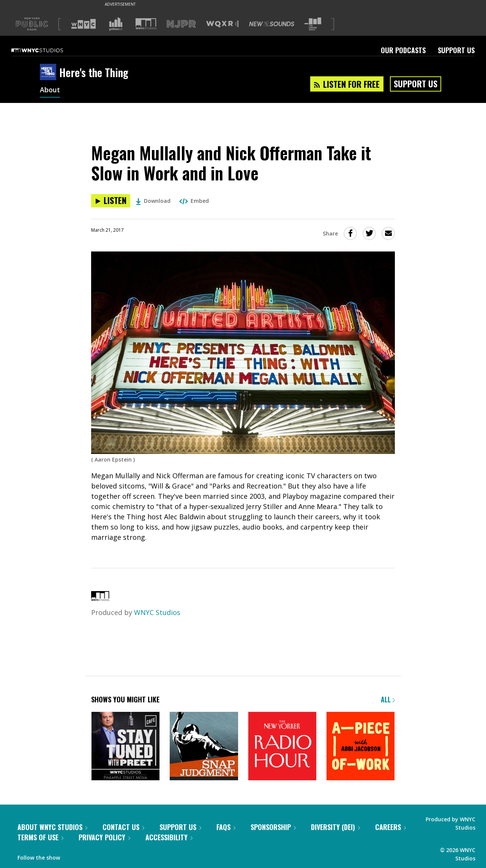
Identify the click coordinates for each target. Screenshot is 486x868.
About (50, 90)
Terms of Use (40, 837)
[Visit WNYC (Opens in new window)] (84, 24)
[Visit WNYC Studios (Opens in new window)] (146, 24)
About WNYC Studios (52, 827)
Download (153, 201)
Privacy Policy (104, 837)
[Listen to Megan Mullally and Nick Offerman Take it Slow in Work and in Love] (111, 201)
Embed (194, 201)
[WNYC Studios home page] (47, 50)
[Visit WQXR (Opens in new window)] (222, 24)
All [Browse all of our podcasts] (388, 699)
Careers (391, 827)
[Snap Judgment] (204, 747)
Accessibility (169, 837)
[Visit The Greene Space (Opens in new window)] (313, 24)
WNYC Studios (157, 612)
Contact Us (123, 827)
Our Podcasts (403, 50)
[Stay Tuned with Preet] (125, 747)
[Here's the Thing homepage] (50, 73)
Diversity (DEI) (335, 827)
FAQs (226, 827)
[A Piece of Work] (361, 747)
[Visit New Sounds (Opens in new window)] (272, 24)
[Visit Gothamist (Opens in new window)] (116, 24)
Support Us (456, 50)
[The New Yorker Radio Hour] (282, 747)
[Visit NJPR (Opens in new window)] (181, 24)
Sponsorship (273, 827)
